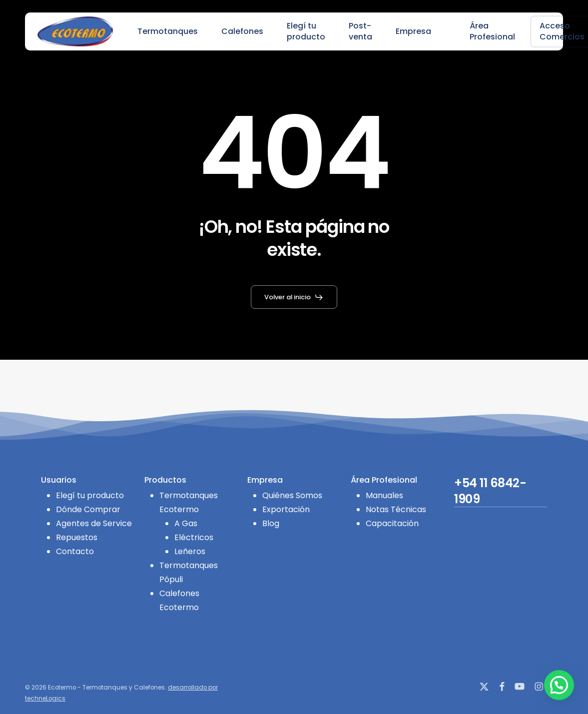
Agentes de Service (94, 523)
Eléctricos (194, 537)
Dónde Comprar (88, 509)
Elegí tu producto (90, 495)
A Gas (186, 523)
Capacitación (392, 523)
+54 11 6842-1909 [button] (490, 491)
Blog (271, 523)
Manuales (384, 495)
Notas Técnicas (396, 509)
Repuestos (77, 537)
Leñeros (190, 551)
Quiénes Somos (292, 495)
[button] (294, 297)
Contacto (75, 551)
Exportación (286, 509)
